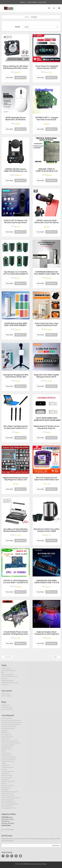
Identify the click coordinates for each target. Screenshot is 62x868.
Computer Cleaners (8, 763)
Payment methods (7, 676)
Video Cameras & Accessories (11, 726)
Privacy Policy (6, 670)
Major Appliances (7, 807)
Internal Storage (7, 779)
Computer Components (9, 759)
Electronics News (7, 711)
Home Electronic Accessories (11, 744)
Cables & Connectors (8, 783)
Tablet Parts (5, 767)
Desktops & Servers (8, 787)
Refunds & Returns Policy (10, 678)
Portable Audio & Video (9, 728)
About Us (4, 680)
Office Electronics (7, 757)
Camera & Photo (7, 720)
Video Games (6, 740)
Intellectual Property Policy (10, 684)
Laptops (4, 771)
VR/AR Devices (6, 750)
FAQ (3, 674)
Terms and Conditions (9, 672)
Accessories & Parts (8, 746)
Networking (5, 781)
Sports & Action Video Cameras (12, 724)
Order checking (32, 2)
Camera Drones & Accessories (11, 722)
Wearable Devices (7, 748)
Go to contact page (8, 831)
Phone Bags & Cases (8, 797)
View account (42, 2)
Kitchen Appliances (8, 801)
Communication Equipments (11, 799)
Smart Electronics (7, 738)
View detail (9, 78)
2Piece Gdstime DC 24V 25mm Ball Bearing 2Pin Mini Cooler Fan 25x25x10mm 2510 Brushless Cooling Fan (15, 69)
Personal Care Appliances (10, 805)
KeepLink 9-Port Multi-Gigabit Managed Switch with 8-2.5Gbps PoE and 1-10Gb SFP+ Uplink (47, 378)
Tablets (4, 765)
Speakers (5, 732)
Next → (56, 657)
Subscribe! (56, 847)
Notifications (6, 707)
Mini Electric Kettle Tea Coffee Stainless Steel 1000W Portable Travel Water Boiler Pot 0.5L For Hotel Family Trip (46, 532)
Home (27, 17)
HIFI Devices (5, 734)
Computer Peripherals (9, 761)
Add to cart (21, 78)
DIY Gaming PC (6, 789)
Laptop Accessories (8, 773)
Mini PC (4, 785)
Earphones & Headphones (10, 742)
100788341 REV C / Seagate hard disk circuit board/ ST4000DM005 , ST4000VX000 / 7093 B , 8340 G (47, 121)
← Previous (7, 657)
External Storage (7, 777)
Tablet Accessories (8, 769)
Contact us (23, 2)
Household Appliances (9, 803)
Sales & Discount (7, 709)
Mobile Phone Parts (8, 795)
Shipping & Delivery (8, 682)
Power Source (6, 754)
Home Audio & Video (8, 730)
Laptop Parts (6, 775)
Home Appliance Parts (9, 809)
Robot (3, 752)
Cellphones (5, 791)
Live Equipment (6, 736)
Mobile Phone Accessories (10, 793)
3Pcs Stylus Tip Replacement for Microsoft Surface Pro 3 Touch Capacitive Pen (15, 428)
